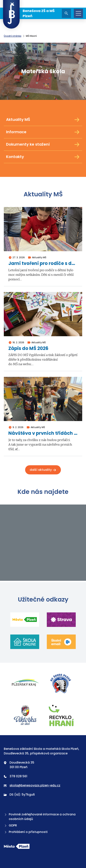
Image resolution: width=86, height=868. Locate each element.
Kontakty (43, 157)
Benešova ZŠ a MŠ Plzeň (29, 13)
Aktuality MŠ (43, 120)
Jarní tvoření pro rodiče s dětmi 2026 (43, 264)
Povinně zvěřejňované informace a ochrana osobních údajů (40, 817)
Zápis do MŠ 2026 (28, 349)
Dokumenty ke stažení (43, 144)
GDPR (10, 825)
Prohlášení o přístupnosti (26, 832)
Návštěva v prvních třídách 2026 (43, 433)
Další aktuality (43, 470)
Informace (43, 132)
